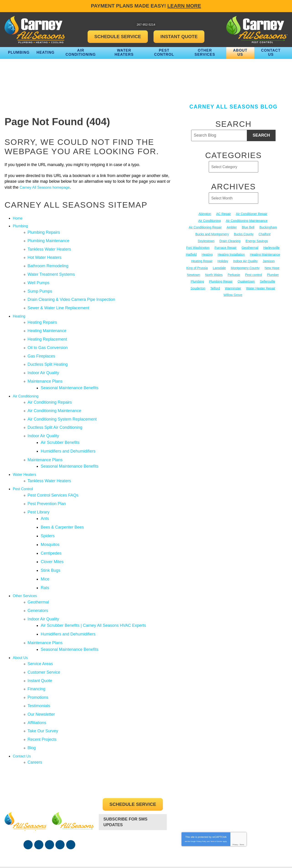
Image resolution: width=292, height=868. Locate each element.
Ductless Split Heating (48, 355)
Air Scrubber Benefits (62, 426)
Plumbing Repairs (44, 232)
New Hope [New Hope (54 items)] (272, 267)
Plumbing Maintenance (48, 239)
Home (18, 218)
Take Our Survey (43, 691)
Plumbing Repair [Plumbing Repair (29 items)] (221, 281)
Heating (20, 310)
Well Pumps (39, 278)
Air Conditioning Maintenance (54, 397)
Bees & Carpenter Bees (64, 504)
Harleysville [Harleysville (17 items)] (271, 247)
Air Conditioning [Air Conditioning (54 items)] (210, 220)
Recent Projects (42, 699)
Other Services (26, 566)
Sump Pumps (40, 286)
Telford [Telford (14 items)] (215, 287)
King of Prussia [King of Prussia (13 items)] (197, 267)
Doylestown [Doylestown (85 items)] (206, 241)
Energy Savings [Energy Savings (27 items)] (257, 241)
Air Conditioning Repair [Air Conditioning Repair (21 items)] (205, 227)
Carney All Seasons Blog (233, 107)
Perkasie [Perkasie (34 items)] (234, 274)
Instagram (60, 803)
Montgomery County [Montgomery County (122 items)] (245, 267)
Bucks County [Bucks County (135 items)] (244, 234)
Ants (47, 496)
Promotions (38, 660)
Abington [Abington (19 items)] (205, 214)
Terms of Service (216, 799)
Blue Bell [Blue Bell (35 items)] (248, 227)
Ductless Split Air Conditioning (55, 413)
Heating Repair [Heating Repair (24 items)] (202, 260)
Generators (38, 580)
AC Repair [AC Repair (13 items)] (223, 214)
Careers (35, 720)
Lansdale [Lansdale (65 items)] (219, 267)
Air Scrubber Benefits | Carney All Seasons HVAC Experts (95, 594)
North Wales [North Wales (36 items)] (214, 274)
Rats (47, 559)
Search (261, 135)
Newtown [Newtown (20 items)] (194, 274)
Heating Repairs (42, 315)
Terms (242, 803)
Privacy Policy (201, 799)
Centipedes (53, 527)
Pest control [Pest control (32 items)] (253, 274)
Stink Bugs (52, 543)
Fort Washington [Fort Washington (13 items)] (198, 247)
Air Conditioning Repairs (50, 389)
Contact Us (23, 715)
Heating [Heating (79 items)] (207, 254)
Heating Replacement (47, 331)
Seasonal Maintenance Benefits (71, 376)
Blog (32, 707)
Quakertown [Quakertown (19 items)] (246, 281)
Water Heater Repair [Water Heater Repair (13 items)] (261, 287)
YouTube (50, 803)
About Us (21, 623)
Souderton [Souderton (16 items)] (198, 287)
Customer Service (44, 636)
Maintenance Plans (45, 370)
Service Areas (40, 629)
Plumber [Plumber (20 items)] (273, 274)
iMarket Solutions (218, 856)
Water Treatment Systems (51, 271)
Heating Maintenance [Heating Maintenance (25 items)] (265, 254)
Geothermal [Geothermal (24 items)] (250, 247)
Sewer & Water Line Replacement (58, 302)
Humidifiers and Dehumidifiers (70, 434)
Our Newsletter (41, 675)
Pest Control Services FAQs (53, 475)
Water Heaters (26, 456)
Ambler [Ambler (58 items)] (232, 227)
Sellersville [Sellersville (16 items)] (267, 281)
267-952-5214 (133, 802)
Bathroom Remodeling (48, 263)
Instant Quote (40, 644)
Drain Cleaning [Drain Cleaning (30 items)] (230, 241)
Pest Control (24, 469)
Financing (36, 652)
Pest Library (39, 490)
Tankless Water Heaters (49, 247)
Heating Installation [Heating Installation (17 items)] (231, 254)
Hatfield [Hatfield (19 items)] (191, 254)
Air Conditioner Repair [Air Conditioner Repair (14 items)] (252, 214)
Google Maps (71, 803)
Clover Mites (54, 535)
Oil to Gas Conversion (48, 339)
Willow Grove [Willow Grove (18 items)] (233, 294)
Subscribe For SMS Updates (125, 779)
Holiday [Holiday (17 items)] (223, 260)
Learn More (184, 6)
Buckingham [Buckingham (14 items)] (268, 227)
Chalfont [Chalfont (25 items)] (265, 234)
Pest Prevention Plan (47, 483)
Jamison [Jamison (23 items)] (269, 260)
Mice (47, 551)
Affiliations (37, 683)
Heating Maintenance (47, 323)
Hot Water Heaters (44, 255)
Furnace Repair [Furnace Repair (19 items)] (226, 247)
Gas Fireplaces (41, 347)
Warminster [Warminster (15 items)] (233, 287)
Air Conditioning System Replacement (62, 405)
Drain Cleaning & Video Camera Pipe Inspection (71, 294)
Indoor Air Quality (43, 362)
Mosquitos (52, 520)
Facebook (28, 803)
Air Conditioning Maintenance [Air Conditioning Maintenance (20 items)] (247, 220)
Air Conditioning (27, 384)
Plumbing (21, 226)
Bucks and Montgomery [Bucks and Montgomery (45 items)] (212, 234)
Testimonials (39, 668)
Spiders (49, 512)
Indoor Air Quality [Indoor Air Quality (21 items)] (245, 260)
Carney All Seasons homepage (48, 187)
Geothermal (38, 572)
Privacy (235, 803)
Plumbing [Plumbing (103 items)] (197, 281)
